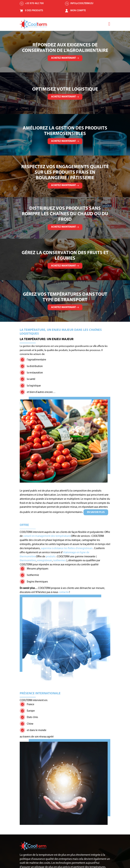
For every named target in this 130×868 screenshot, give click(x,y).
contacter (64, 592)
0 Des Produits (34, 11)
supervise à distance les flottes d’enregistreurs (67, 548)
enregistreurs (45, 561)
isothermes (60, 561)
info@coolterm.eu (82, 3)
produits (51, 557)
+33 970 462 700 (34, 3)
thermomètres (28, 561)
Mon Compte (78, 11)
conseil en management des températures (47, 536)
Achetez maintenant (65, 58)
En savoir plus (96, 512)
